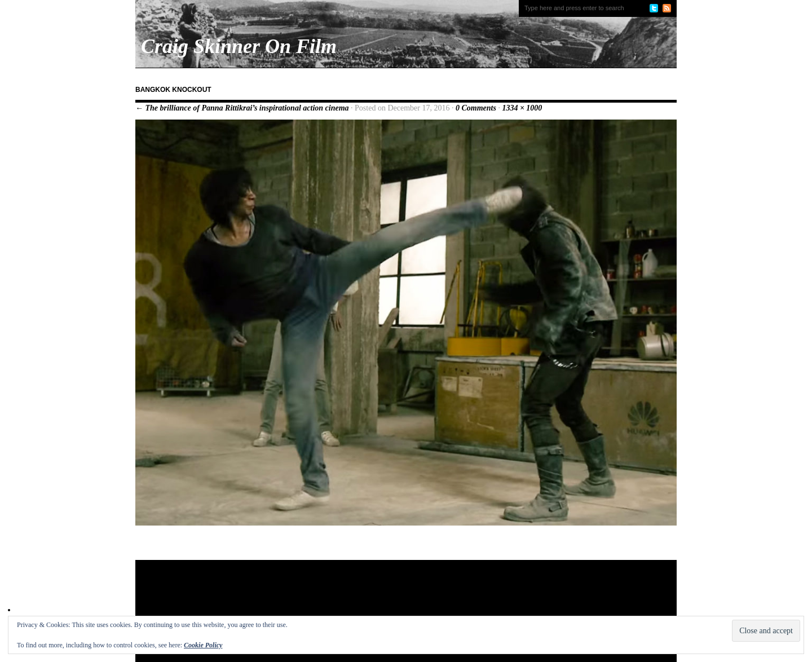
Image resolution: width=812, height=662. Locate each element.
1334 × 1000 (522, 108)
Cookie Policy (203, 645)
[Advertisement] (352, 597)
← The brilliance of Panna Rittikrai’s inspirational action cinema (242, 108)
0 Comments (476, 108)
